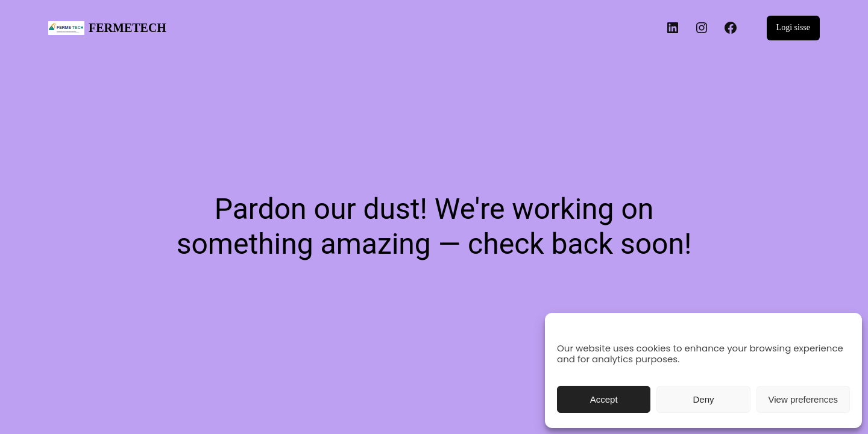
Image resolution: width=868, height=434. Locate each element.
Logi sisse (793, 27)
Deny (703, 399)
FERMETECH (127, 28)
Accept (604, 399)
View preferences (804, 399)
